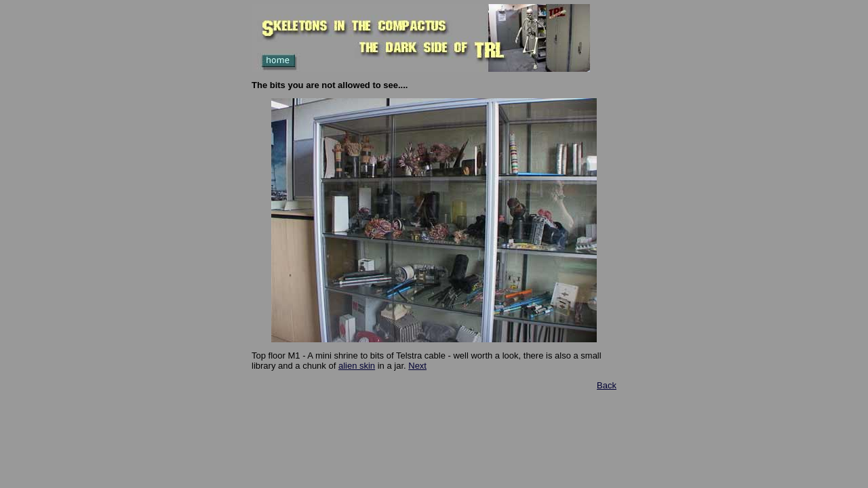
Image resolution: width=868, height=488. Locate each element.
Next (417, 366)
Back (607, 385)
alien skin (357, 366)
